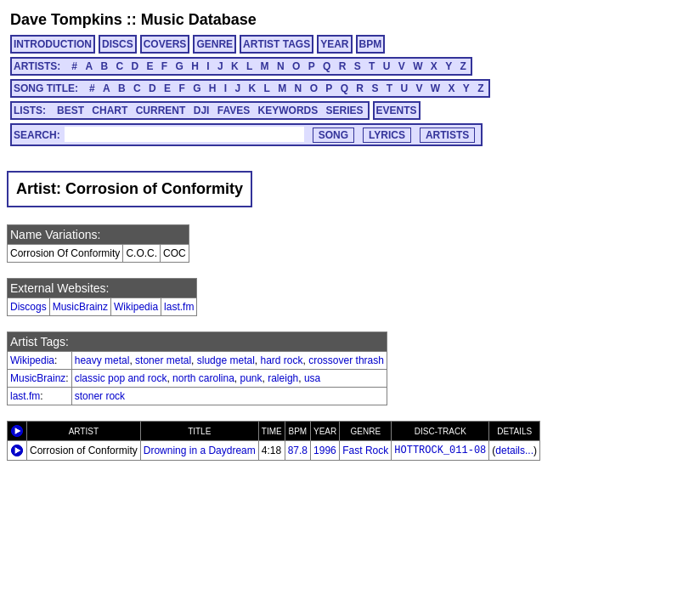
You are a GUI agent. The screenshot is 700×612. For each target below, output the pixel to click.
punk (251, 378)
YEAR (334, 44)
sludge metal (226, 360)
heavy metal (102, 360)
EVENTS (397, 110)
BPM (371, 44)
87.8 (298, 450)
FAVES (234, 110)
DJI (202, 110)
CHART (110, 110)
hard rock (282, 360)
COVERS (165, 44)
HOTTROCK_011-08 (440, 450)
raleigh (283, 378)
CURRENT (161, 110)
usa (312, 378)
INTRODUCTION (53, 44)
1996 (325, 450)
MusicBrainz (80, 307)
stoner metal (163, 360)
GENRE (215, 44)
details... (514, 450)
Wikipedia (136, 307)
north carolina (203, 378)
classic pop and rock (121, 378)
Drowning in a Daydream (200, 450)
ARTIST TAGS (277, 44)
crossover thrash (346, 360)
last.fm (179, 307)
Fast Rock (365, 450)
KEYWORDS (288, 110)
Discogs (28, 307)
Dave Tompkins (66, 20)
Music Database (199, 20)
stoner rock (100, 396)
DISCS (118, 44)
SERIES (345, 110)
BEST (71, 110)
